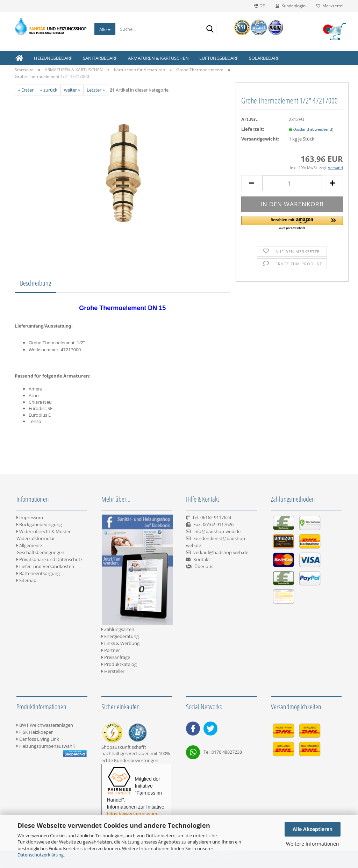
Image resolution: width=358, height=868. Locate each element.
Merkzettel (330, 6)
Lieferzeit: (253, 129)
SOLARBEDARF (264, 58)
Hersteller (113, 671)
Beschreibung (35, 283)
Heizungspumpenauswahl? (46, 746)
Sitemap (26, 580)
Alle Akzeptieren (313, 829)
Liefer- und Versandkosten (45, 566)
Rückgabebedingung (39, 524)
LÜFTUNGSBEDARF (219, 58)
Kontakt (202, 559)
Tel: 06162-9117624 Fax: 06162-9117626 (210, 524)
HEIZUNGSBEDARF (53, 58)
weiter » (72, 90)
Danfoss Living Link (38, 739)
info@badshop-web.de (217, 531)
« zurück (49, 90)
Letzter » (96, 90)
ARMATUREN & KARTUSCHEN (158, 58)
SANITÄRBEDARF (100, 58)
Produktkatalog (119, 664)
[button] (292, 223)
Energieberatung (120, 636)
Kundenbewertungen (136, 760)
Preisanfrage (116, 657)
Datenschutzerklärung (41, 855)
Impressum (30, 517)
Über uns (204, 566)
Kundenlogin (291, 6)
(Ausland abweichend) (313, 129)
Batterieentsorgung (38, 573)
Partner (111, 650)
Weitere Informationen (313, 844)
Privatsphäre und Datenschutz (49, 559)
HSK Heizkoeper (35, 732)
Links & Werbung (120, 643)
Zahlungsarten (118, 629)
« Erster (26, 90)
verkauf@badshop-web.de (221, 552)
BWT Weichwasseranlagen (45, 725)
